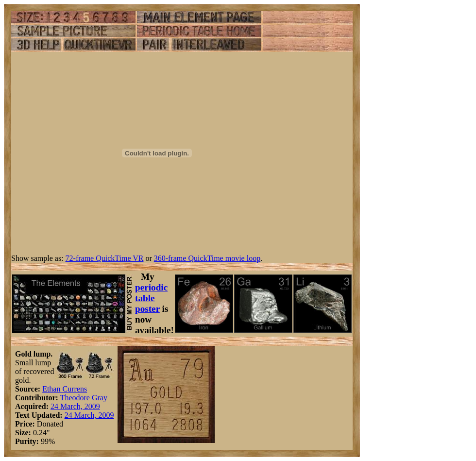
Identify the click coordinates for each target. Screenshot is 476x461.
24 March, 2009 (75, 406)
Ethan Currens (65, 389)
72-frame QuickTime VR (105, 258)
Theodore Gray (84, 398)
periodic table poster (151, 298)
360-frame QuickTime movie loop (207, 258)
